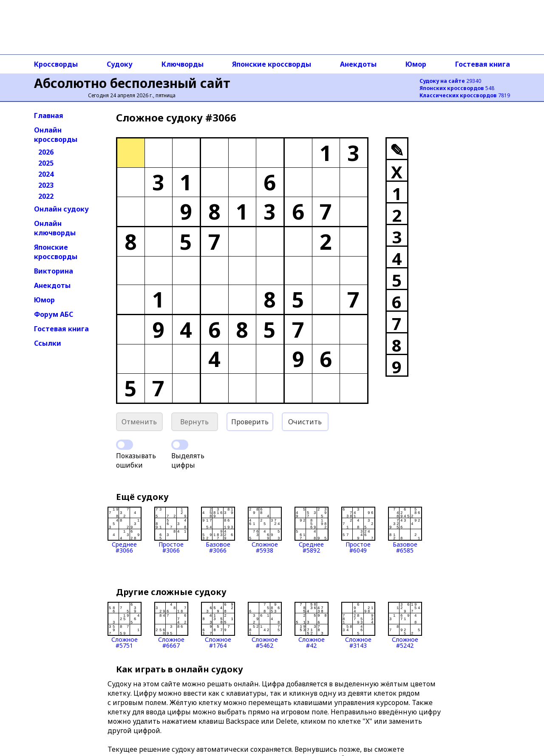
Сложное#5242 (405, 625)
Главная (49, 116)
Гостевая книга (483, 64)
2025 (46, 163)
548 (457, 88)
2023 (46, 185)
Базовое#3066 (218, 530)
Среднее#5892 (312, 530)
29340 (450, 81)
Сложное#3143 (358, 625)
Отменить (139, 422)
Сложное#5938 (265, 530)
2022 (46, 196)
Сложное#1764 (218, 625)
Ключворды (183, 64)
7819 (465, 95)
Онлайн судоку (61, 209)
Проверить (250, 422)
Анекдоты (358, 64)
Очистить (305, 422)
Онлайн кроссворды (56, 135)
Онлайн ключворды (55, 228)
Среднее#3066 (125, 530)
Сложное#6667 (171, 625)
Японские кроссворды (272, 64)
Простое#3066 (171, 530)
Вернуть (194, 422)
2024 (46, 174)
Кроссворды (56, 64)
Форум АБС (54, 314)
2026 (46, 152)
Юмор (416, 64)
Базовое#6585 (405, 530)
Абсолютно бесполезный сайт (132, 83)
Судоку (120, 64)
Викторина (54, 271)
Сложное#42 (312, 625)
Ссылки (48, 343)
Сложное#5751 (125, 625)
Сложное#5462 (265, 625)
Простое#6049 (358, 530)
